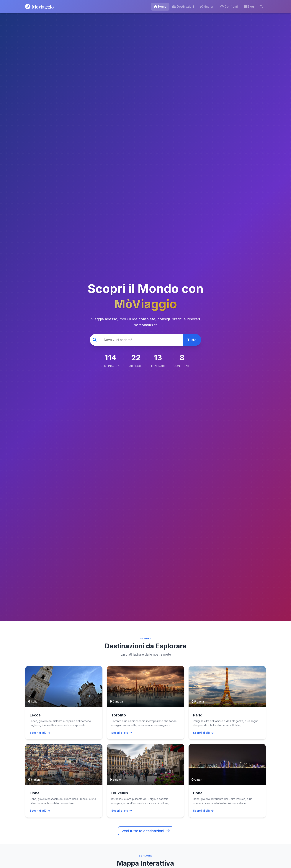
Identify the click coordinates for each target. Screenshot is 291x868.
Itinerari (207, 6)
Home (160, 6)
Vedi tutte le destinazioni (146, 831)
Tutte (192, 340)
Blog (249, 6)
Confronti (229, 6)
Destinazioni (183, 6)
